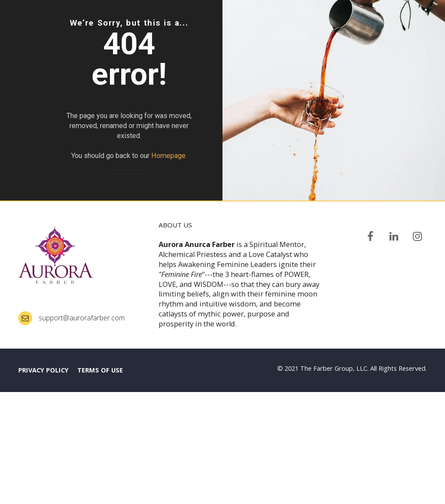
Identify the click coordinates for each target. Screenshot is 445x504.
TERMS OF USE (100, 482)
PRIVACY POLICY (43, 482)
